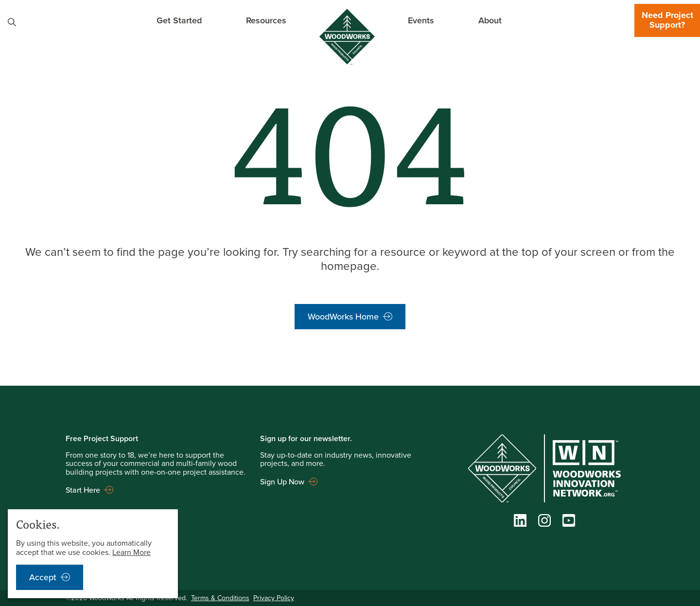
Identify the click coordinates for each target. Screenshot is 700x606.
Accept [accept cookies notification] (43, 577)
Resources (266, 20)
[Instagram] (544, 522)
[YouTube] (569, 522)
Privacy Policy (274, 598)
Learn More (131, 552)
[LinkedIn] (520, 522)
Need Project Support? (667, 20)
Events (421, 20)
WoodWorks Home (343, 316)
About (490, 20)
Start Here (83, 490)
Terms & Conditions (220, 598)
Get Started (179, 20)
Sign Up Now (282, 481)
